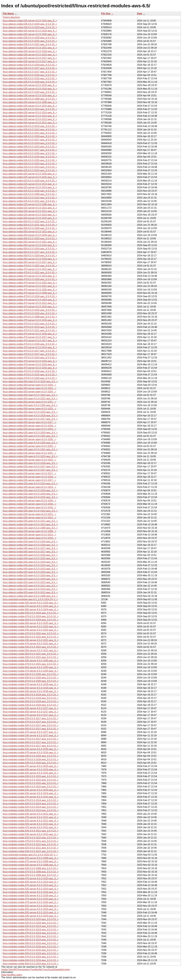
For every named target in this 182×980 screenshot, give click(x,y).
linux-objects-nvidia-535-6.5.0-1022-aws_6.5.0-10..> (30, 41)
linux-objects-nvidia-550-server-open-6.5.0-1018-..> (30, 426)
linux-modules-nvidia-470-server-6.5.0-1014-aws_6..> (31, 797)
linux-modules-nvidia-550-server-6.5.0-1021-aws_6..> (31, 650)
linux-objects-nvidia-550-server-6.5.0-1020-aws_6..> (30, 235)
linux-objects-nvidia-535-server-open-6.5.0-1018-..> (30, 477)
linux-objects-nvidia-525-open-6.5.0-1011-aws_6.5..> (30, 586)
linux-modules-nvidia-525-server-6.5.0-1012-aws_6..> (31, 824)
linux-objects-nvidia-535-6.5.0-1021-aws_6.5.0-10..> (30, 44)
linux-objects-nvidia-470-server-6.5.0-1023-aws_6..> (30, 307)
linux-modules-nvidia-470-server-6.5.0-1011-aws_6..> (31, 817)
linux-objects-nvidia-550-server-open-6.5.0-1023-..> (30, 409)
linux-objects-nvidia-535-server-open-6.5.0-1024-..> (30, 429)
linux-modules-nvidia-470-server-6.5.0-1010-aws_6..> (31, 878)
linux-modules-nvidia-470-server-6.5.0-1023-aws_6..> (31, 899)
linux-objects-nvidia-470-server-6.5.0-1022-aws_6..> (30, 283)
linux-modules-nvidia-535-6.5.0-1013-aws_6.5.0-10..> (31, 930)
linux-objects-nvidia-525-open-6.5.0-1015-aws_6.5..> (30, 572)
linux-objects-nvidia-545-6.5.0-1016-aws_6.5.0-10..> (30, 153)
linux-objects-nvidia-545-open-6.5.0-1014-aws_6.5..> (30, 565)
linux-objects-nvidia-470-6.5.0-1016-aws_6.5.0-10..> (30, 371)
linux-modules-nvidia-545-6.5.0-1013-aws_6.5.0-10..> (31, 953)
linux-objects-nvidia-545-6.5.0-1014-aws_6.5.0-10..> (30, 143)
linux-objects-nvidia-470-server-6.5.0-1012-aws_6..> (30, 269)
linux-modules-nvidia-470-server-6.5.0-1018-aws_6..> (31, 684)
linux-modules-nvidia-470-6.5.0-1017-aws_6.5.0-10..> (31, 722)
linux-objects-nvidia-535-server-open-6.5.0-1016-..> (30, 501)
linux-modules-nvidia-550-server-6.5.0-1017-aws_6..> (31, 712)
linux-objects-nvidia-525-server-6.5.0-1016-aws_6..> (30, 174)
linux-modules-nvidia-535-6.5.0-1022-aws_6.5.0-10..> (31, 647)
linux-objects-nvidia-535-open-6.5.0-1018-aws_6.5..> (30, 463)
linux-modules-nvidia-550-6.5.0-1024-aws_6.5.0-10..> (31, 620)
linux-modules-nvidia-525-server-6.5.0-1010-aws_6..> (31, 906)
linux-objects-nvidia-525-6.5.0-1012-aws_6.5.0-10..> (30, 198)
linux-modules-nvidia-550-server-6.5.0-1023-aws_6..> (31, 909)
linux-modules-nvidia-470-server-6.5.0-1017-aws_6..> (31, 715)
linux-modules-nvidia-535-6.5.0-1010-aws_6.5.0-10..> (31, 943)
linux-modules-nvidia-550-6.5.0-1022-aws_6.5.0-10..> (31, 637)
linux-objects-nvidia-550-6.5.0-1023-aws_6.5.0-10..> (30, 239)
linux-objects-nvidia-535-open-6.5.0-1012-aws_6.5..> (30, 511)
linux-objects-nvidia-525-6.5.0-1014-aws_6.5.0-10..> (30, 170)
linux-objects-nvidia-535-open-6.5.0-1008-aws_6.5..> (30, 528)
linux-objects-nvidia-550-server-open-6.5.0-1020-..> (30, 392)
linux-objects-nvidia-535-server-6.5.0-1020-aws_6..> (30, 34)
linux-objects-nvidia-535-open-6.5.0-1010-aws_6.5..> (30, 542)
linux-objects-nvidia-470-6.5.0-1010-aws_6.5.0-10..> (30, 313)
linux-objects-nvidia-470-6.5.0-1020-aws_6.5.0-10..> (30, 279)
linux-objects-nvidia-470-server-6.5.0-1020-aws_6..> (30, 290)
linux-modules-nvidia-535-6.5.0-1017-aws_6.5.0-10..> (31, 718)
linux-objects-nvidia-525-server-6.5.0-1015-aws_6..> (30, 177)
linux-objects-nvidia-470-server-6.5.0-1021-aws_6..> (30, 286)
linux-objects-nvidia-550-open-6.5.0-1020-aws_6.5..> (30, 405)
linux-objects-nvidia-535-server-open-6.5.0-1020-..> (30, 439)
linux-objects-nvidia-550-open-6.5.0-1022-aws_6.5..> (30, 395)
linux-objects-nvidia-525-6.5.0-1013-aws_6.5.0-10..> (30, 167)
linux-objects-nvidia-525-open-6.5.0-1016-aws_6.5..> (30, 575)
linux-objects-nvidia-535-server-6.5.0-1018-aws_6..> (30, 51)
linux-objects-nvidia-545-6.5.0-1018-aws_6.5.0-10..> (30, 136)
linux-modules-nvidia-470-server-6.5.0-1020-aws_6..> (31, 671)
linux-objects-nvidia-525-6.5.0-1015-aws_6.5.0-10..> (30, 164)
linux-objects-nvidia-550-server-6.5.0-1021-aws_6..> (30, 242)
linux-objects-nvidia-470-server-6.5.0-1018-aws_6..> (30, 334)
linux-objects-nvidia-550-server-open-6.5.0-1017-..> (30, 422)
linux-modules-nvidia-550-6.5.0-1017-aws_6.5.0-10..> (31, 729)
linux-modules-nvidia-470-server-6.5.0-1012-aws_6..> (31, 827)
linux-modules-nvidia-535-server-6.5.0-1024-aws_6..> (31, 603)
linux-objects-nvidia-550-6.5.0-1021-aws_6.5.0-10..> (30, 225)
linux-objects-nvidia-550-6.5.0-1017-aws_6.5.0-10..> (30, 252)
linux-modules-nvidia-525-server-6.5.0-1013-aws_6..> (31, 882)
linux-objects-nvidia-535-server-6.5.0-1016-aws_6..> (30, 89)
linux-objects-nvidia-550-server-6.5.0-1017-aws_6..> (30, 262)
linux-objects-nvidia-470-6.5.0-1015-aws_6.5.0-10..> (30, 375)
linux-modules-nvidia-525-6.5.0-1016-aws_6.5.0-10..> (31, 923)
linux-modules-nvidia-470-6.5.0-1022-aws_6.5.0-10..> (31, 633)
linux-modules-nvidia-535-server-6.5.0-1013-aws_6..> (31, 913)
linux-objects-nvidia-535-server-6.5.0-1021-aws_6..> (30, 48)
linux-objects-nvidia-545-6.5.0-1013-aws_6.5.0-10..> (30, 147)
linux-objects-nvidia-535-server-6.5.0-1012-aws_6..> (30, 119)
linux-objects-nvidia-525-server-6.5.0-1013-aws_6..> (30, 187)
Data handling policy (12, 975)
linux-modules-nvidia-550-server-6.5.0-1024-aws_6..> (31, 610)
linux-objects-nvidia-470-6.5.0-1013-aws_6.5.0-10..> (30, 327)
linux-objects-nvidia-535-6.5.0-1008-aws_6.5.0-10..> (30, 99)
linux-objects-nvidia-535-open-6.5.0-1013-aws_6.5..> (30, 525)
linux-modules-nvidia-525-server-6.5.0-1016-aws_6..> (31, 896)
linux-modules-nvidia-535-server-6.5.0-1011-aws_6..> (31, 814)
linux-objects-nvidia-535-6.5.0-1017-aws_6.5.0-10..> (30, 68)
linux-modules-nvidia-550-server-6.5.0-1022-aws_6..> (31, 623)
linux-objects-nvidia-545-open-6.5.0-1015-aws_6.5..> (30, 558)
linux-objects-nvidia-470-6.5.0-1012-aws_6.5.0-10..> (30, 324)
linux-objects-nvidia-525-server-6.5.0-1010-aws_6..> (30, 215)
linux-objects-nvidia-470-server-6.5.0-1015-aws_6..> (30, 368)
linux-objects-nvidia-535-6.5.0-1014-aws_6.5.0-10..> (30, 109)
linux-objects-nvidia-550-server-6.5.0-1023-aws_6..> (30, 218)
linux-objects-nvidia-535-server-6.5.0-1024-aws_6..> (30, 31)
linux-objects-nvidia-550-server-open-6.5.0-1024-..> (30, 385)
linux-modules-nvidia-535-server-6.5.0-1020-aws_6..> (31, 661)
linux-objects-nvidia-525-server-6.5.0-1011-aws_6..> (30, 211)
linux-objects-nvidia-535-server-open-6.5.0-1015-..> (30, 507)
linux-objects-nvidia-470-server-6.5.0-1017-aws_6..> (30, 337)
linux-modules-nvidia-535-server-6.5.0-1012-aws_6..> (31, 834)
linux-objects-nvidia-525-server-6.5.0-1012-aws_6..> (30, 208)
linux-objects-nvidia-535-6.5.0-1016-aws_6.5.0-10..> (30, 75)
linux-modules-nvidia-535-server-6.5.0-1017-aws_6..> (31, 708)
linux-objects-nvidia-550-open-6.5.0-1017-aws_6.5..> (30, 419)
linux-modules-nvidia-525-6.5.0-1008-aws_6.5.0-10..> (31, 875)
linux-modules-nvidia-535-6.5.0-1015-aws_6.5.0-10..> (31, 776)
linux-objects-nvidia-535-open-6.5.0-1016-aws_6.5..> (30, 490)
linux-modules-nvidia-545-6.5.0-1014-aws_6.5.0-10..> (31, 804)
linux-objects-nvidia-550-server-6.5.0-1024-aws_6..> (30, 245)
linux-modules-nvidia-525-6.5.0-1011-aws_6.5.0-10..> (31, 848)
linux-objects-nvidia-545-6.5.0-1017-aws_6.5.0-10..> (30, 140)
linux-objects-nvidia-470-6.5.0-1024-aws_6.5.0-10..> (30, 296)
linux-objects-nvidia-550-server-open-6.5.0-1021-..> (30, 402)
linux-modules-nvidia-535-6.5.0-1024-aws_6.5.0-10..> (31, 613)
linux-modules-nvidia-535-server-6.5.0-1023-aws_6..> (31, 916)
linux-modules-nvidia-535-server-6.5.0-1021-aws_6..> (31, 640)
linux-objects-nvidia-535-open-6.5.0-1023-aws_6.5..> (30, 456)
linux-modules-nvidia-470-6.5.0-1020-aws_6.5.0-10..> (31, 681)
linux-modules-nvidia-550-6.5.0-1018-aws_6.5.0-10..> (31, 701)
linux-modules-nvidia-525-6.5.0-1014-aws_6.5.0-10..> (31, 807)
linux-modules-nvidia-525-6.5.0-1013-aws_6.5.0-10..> (31, 926)
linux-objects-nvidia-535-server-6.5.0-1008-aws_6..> (30, 102)
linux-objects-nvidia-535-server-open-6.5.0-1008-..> (30, 531)
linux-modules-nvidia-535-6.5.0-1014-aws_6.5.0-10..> (31, 810)
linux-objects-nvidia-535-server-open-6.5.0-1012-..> (30, 518)
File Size (106, 14)
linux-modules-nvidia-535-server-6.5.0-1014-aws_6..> (31, 793)
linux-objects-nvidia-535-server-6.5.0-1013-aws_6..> (30, 116)
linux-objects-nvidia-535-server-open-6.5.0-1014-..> (30, 487)
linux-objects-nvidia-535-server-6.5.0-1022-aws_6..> (30, 55)
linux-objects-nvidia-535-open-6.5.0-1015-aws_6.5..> (30, 497)
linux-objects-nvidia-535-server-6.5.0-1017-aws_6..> (30, 58)
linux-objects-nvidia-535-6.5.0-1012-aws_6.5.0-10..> (30, 130)
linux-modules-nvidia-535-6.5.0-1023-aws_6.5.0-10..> (31, 940)
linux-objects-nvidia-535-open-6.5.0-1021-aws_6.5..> (30, 449)
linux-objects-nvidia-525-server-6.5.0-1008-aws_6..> (30, 204)
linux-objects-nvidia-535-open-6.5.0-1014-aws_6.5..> (30, 484)
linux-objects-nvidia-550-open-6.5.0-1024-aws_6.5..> (30, 382)
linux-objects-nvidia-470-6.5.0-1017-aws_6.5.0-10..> (30, 351)
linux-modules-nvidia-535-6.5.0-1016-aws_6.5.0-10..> (31, 763)
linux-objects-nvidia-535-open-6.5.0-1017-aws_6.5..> (30, 467)
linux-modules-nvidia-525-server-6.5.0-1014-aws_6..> (31, 790)
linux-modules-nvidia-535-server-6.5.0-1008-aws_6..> (31, 865)
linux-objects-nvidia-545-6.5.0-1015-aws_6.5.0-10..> (30, 160)
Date (140, 14)
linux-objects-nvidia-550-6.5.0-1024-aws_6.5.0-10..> (30, 249)
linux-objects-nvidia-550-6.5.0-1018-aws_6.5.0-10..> (30, 256)
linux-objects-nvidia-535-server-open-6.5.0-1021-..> (30, 453)
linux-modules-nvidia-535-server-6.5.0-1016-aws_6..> (31, 749)
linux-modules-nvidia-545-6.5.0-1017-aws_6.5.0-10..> (31, 725)
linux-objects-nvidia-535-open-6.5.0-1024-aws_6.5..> (30, 433)
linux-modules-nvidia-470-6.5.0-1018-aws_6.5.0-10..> (31, 698)
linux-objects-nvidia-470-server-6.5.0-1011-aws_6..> (30, 303)
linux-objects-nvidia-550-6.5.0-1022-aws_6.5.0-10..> (30, 221)
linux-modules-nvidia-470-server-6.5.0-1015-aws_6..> (31, 766)
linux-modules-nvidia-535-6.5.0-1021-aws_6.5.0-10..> (31, 657)
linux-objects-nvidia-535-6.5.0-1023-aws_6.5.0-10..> (30, 27)
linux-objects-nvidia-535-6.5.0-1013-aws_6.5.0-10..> (30, 126)
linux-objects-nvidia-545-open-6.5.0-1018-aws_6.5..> (30, 545)
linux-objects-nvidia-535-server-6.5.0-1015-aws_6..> (30, 106)
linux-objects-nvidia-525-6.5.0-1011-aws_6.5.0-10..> (30, 201)
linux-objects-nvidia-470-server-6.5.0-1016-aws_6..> (30, 361)
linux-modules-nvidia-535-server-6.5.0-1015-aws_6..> (31, 770)
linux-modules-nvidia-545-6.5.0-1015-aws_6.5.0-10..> (31, 787)
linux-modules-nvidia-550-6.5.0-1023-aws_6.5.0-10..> (31, 964)
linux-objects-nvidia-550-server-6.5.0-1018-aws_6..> (30, 259)
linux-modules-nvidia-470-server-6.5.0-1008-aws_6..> (31, 861)
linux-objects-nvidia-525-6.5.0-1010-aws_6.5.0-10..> (30, 191)
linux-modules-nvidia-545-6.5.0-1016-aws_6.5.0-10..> (31, 756)
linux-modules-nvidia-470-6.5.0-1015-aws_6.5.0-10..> (31, 783)
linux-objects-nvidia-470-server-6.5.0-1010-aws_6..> (30, 320)
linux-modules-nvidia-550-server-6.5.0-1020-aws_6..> (31, 667)
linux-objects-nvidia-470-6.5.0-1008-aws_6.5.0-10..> (30, 317)
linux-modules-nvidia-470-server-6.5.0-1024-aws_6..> (31, 606)
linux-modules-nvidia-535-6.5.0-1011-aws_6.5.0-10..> (31, 831)
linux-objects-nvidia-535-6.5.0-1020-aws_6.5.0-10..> (30, 38)
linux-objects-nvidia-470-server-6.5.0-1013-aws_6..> (30, 276)
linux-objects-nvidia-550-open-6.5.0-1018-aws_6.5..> (30, 416)
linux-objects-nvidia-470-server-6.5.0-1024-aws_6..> (30, 300)
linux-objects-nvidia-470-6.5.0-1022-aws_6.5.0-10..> (30, 266)
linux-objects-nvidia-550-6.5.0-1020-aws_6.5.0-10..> (30, 228)
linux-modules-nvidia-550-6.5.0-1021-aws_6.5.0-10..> (31, 654)
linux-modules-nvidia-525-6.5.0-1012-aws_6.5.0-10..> (31, 838)
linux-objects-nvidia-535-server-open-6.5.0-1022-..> (30, 446)
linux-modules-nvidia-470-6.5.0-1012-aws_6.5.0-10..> (31, 844)
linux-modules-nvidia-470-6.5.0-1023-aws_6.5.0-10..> (31, 957)
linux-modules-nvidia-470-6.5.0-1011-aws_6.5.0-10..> (31, 841)
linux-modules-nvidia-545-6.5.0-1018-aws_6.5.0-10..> (31, 695)
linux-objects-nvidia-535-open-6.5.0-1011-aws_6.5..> (30, 521)
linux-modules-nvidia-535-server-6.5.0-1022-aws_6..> (31, 630)
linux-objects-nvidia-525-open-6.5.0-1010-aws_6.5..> (30, 579)
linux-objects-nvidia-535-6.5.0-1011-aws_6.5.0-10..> (30, 133)
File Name (8, 14)
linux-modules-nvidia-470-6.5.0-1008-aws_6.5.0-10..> (31, 872)
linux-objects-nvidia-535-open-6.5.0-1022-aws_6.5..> (30, 436)
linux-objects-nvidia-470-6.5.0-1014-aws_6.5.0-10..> (30, 358)
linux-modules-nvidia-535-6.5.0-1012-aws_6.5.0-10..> (31, 851)
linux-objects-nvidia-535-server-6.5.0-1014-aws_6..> (30, 113)
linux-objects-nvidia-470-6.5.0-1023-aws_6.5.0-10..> (30, 310)
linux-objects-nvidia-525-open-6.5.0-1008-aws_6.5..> (30, 596)
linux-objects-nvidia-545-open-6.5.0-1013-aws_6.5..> (30, 569)
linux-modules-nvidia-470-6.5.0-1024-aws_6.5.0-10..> (31, 616)
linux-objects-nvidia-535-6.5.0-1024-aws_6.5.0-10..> (30, 24)
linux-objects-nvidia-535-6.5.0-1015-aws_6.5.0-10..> (30, 78)
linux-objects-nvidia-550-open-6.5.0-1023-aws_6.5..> (30, 412)
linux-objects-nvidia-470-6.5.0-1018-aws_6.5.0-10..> (30, 344)
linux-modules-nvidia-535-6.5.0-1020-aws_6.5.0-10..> (31, 674)
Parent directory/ (11, 17)
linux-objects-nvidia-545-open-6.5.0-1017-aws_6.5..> (30, 548)
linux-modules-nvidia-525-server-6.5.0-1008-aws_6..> (31, 858)
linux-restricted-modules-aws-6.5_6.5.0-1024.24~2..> (30, 599)
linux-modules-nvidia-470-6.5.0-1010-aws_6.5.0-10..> (31, 950)
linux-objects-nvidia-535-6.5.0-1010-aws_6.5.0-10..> (30, 92)
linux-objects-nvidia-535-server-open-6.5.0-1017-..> (30, 473)
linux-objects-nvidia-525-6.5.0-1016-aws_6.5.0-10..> (30, 181)
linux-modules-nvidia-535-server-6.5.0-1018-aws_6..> (31, 691)
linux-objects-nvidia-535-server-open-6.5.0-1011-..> (30, 514)
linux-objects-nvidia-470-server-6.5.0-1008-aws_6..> (30, 293)
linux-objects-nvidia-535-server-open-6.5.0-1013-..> (30, 535)
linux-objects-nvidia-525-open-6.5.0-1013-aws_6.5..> (30, 582)
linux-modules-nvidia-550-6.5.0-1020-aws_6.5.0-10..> (31, 678)
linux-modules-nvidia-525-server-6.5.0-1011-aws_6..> (31, 821)
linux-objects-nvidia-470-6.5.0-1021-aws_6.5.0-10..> (30, 273)
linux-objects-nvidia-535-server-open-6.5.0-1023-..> (30, 460)
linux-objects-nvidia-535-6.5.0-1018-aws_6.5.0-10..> (30, 65)
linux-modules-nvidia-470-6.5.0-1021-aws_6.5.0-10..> (31, 664)
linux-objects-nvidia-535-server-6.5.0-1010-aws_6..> (30, 85)
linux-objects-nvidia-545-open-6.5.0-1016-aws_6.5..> (30, 555)
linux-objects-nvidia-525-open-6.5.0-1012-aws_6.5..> (30, 592)
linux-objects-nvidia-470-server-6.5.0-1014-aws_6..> (30, 347)
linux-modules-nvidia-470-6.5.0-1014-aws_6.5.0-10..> (31, 800)
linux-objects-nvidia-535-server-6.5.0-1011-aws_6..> (30, 123)
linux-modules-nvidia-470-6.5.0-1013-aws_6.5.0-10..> (31, 933)
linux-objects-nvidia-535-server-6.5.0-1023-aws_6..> (30, 21)
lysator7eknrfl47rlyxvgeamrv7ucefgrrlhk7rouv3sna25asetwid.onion (36, 970)
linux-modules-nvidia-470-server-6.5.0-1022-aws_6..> (31, 627)
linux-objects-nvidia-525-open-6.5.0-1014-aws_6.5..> (30, 589)
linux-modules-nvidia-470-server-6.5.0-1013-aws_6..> (31, 885)
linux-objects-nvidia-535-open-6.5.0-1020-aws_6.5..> (30, 443)
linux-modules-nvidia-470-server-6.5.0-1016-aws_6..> (31, 753)
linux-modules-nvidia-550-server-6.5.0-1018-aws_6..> (31, 688)
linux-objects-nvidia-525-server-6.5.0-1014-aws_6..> (30, 184)
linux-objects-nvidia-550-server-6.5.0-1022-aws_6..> (30, 232)
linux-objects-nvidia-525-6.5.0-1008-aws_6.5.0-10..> (30, 194)
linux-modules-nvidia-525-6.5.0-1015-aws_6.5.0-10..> (31, 780)
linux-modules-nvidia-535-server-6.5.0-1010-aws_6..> (31, 889)
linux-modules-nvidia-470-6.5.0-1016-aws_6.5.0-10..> (31, 759)
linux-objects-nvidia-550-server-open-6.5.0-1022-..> (30, 388)
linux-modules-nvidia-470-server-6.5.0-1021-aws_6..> (31, 644)
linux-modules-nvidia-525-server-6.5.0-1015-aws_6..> (31, 773)
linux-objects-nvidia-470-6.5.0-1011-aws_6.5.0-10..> (30, 330)
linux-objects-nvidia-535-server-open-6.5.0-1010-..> (30, 538)
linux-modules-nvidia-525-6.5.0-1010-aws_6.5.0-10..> (31, 919)
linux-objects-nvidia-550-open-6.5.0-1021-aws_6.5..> (30, 399)
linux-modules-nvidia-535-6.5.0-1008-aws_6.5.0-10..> (31, 868)
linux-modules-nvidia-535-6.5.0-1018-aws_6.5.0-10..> (31, 705)
